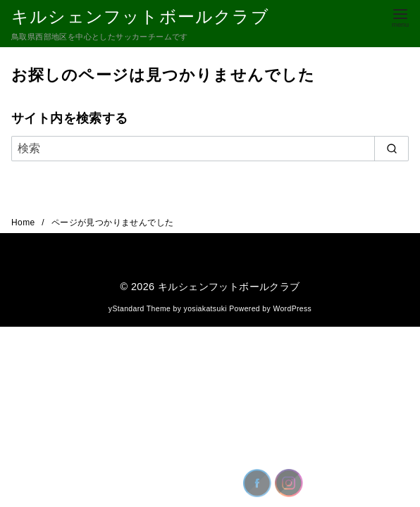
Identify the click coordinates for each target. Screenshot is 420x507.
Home (24, 223)
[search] (391, 149)
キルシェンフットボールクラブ (140, 17)
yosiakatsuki (205, 309)
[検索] (210, 149)
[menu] (400, 17)
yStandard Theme (140, 309)
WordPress (292, 309)
